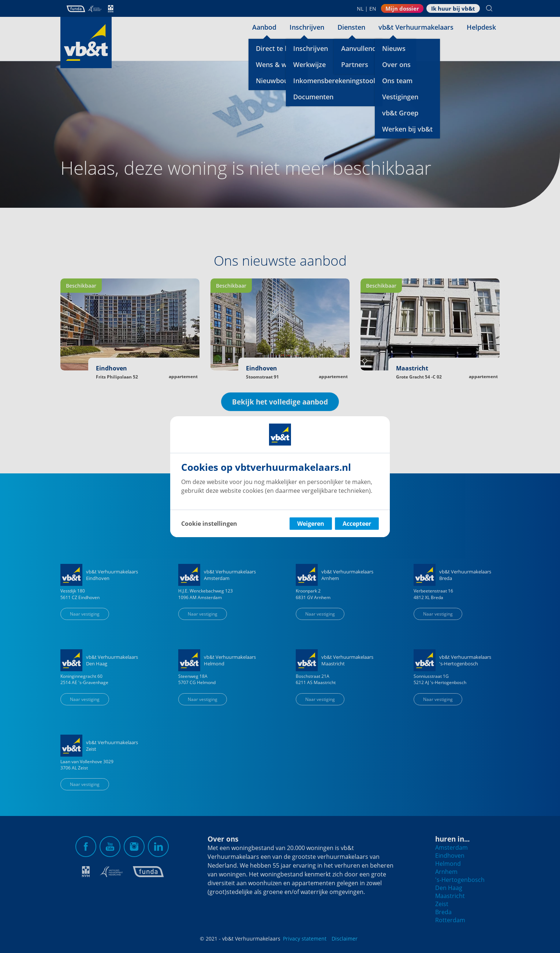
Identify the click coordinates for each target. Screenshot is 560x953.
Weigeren (311, 524)
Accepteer (357, 524)
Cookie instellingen (209, 524)
